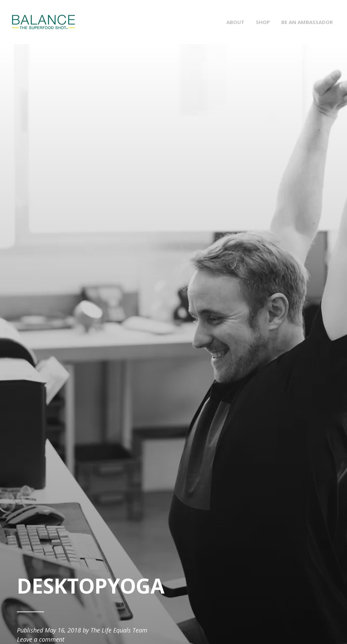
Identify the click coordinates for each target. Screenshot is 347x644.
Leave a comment (41, 639)
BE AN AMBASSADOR (307, 22)
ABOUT (235, 22)
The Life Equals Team (119, 630)
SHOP (263, 22)
